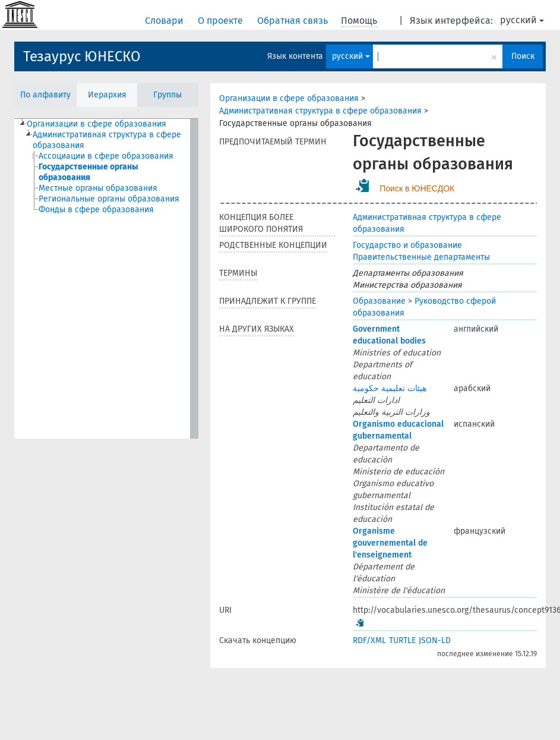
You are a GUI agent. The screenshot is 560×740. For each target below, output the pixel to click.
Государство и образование (407, 245)
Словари (165, 21)
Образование (379, 301)
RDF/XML (369, 640)
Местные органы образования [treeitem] (98, 188)
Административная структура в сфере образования (320, 111)
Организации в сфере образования (289, 98)
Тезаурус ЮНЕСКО (82, 56)
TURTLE (402, 640)
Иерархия (107, 95)
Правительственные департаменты (421, 257)
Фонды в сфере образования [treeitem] (96, 210)
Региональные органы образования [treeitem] (109, 199)
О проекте (222, 21)
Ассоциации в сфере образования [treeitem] (106, 156)
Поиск (523, 56)
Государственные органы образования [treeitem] (88, 172)
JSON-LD (435, 640)
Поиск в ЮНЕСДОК (417, 188)
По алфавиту (45, 95)
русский (522, 20)
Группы (167, 95)
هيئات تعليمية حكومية (390, 388)
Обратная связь (294, 21)
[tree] (106, 279)
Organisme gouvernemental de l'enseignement (390, 543)
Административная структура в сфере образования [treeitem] (107, 140)
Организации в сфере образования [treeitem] (97, 124)
